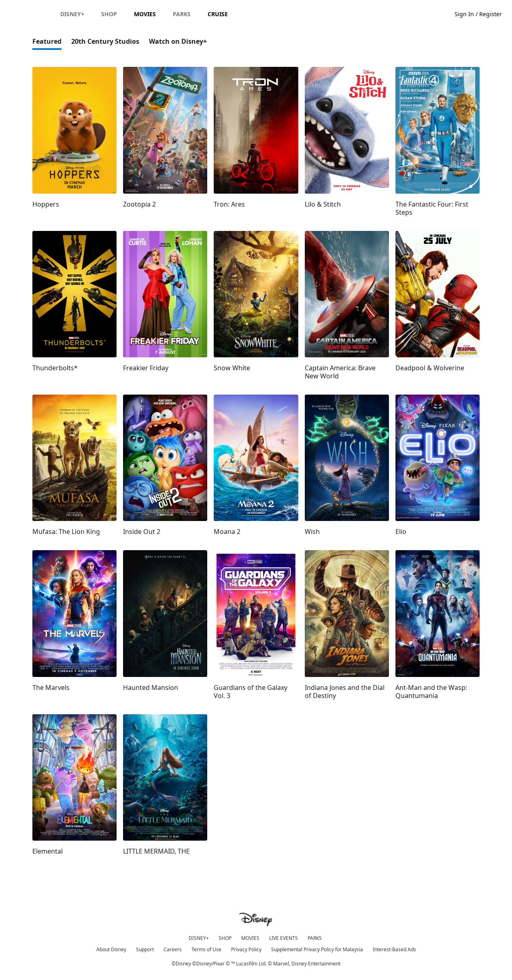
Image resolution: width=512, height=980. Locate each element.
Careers (173, 949)
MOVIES (250, 938)
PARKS (315, 938)
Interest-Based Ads (394, 949)
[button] (482, 14)
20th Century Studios (105, 41)
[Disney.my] (29, 14)
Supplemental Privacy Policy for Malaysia (317, 949)
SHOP (225, 938)
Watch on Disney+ (178, 41)
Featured (47, 41)
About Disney (111, 949)
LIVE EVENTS (284, 938)
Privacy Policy (246, 949)
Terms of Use (206, 949)
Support (145, 949)
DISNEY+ (199, 938)
